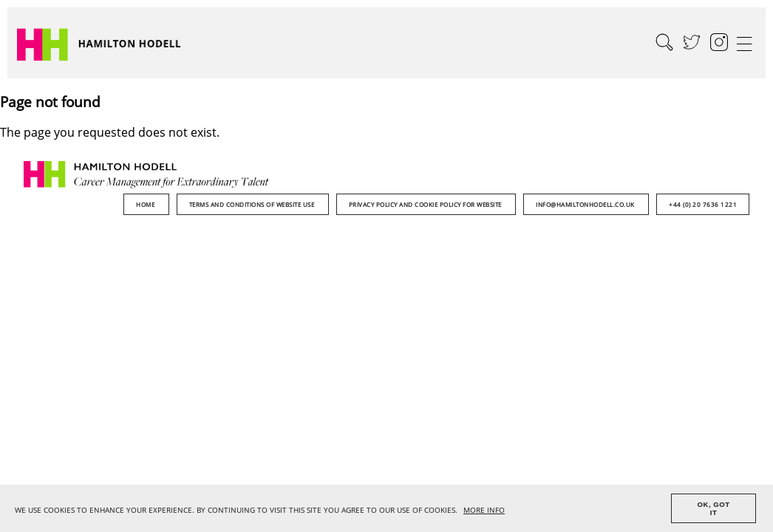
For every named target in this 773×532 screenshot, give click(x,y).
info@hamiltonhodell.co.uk (586, 204)
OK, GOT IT (714, 508)
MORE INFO (484, 510)
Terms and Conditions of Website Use (253, 204)
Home (146, 204)
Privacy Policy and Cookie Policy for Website (426, 204)
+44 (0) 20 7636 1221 (703, 204)
